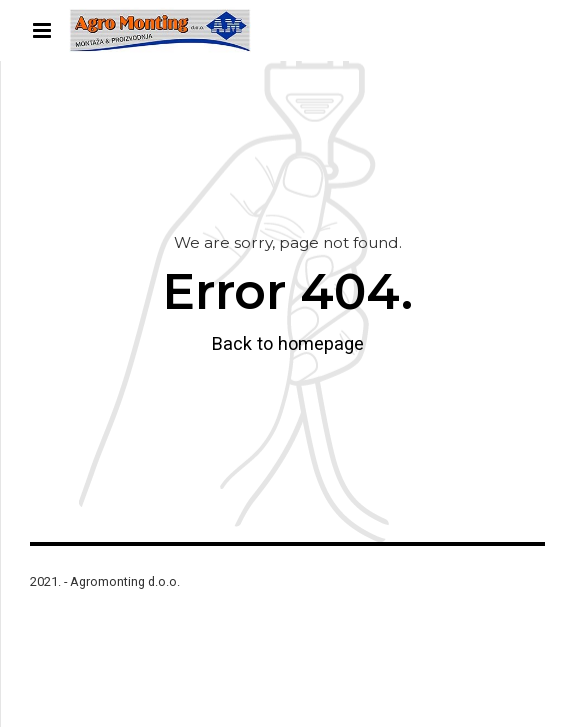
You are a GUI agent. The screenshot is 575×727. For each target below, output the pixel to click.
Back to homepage (288, 343)
